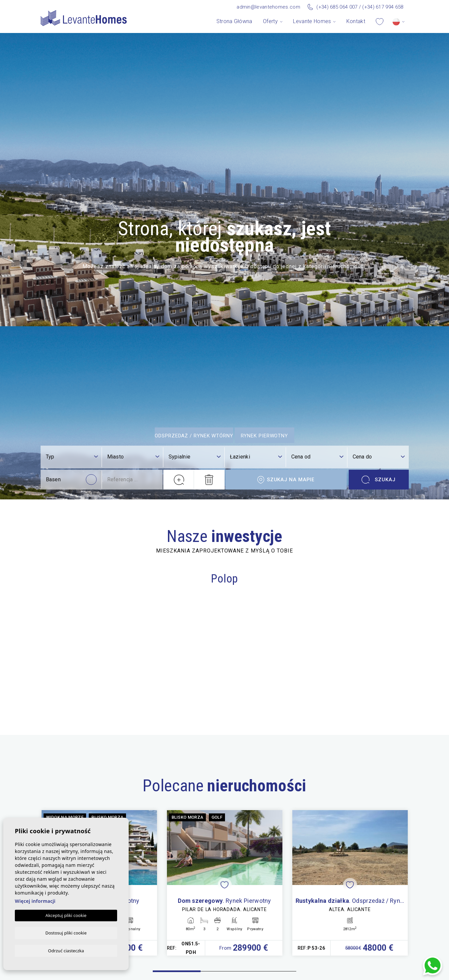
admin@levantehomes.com (268, 7)
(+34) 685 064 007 (337, 7)
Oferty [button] (270, 21)
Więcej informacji (35, 900)
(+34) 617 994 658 (383, 7)
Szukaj (379, 797)
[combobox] (72, 775)
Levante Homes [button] (312, 21)
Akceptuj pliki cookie (66, 915)
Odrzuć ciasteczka (66, 950)
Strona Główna (234, 21)
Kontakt (356, 21)
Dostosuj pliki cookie (66, 932)
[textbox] (72, 775)
